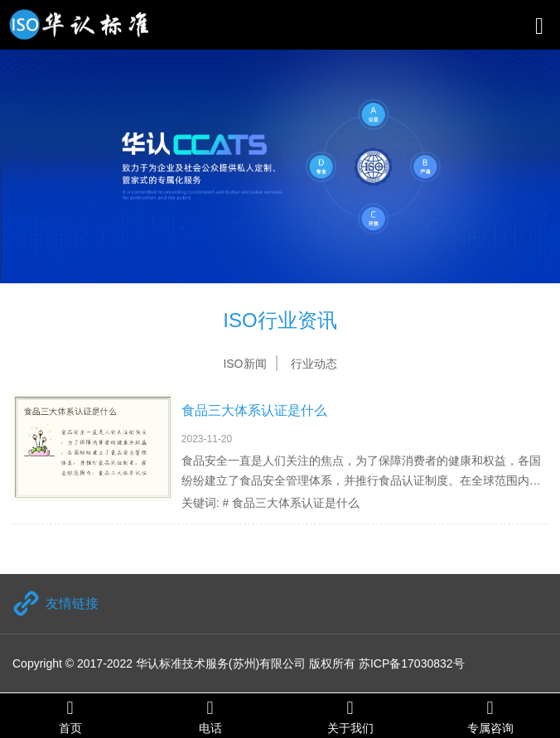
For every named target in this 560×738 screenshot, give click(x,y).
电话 (210, 716)
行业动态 (314, 364)
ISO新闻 (244, 364)
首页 (70, 716)
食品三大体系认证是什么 (254, 410)
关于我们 (350, 716)
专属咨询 (490, 716)
